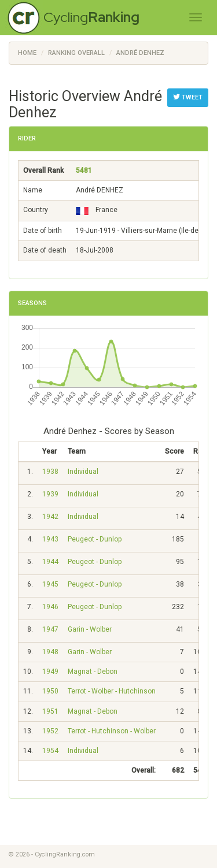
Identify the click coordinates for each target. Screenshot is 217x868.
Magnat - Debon (93, 672)
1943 (50, 539)
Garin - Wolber (90, 629)
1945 (50, 584)
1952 (50, 731)
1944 (50, 562)
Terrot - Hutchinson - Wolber (112, 731)
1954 (50, 751)
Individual (83, 472)
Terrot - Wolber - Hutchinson (112, 691)
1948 (50, 652)
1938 (50, 472)
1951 (50, 711)
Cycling (91, 17)
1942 (50, 517)
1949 (50, 672)
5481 (84, 170)
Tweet (188, 97)
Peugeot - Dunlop (95, 539)
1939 (50, 494)
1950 (50, 691)
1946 (50, 607)
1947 (50, 629)
